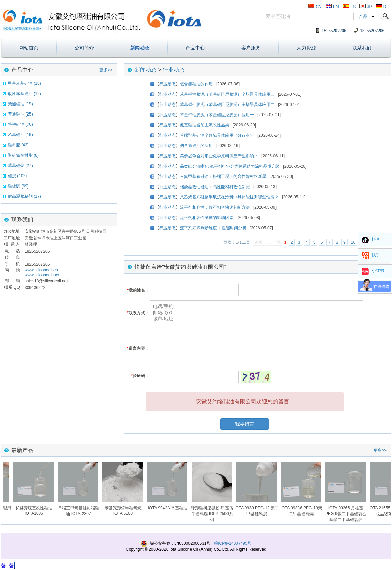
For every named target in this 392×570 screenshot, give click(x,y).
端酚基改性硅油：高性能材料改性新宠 (215, 187)
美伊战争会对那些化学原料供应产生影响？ (219, 156)
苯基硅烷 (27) (20, 166)
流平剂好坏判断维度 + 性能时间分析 (213, 228)
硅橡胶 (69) (18, 186)
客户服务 (251, 48)
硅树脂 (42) (18, 145)
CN (315, 7)
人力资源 (306, 48)
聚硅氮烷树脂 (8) (23, 155)
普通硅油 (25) (20, 114)
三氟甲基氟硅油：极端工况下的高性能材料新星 (223, 177)
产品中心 (195, 48)
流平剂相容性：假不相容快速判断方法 (215, 207)
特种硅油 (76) (20, 124)
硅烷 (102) (17, 176)
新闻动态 (140, 48)
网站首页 (29, 48)
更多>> (106, 70)
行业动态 (174, 70)
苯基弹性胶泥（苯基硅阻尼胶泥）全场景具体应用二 (227, 105)
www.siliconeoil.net (42, 275)
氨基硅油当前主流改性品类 (205, 125)
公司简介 (84, 48)
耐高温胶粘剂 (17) (24, 196)
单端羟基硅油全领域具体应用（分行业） (217, 135)
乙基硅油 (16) (20, 135)
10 (353, 242)
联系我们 (362, 48)
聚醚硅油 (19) (20, 104)
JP (365, 7)
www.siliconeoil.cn (41, 270)
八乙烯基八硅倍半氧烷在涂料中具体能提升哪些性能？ (229, 197)
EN (332, 7)
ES (349, 7)
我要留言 (245, 424)
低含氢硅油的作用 (196, 84)
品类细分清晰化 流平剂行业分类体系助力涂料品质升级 (230, 166)
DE (382, 7)
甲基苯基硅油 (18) (24, 83)
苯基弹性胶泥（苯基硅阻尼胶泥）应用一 (217, 115)
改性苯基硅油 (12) (24, 94)
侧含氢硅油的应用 (196, 146)
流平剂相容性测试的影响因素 (207, 218)
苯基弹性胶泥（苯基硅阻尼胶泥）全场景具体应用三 (227, 94)
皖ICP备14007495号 (232, 543)
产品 (363, 16)
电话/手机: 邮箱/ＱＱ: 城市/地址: (256, 313)
